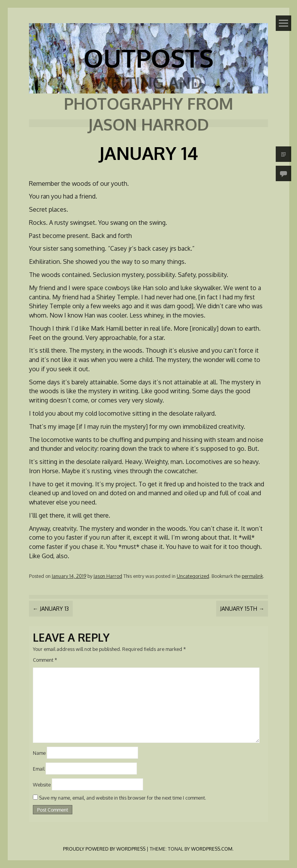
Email (39, 769)
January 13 (51, 609)
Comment (45, 660)
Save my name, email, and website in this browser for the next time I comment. (123, 798)
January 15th (242, 609)
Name (39, 753)
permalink (252, 576)
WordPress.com (212, 849)
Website (42, 784)
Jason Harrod (108, 576)
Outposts (148, 58)
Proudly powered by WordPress (104, 849)
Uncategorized (193, 576)
